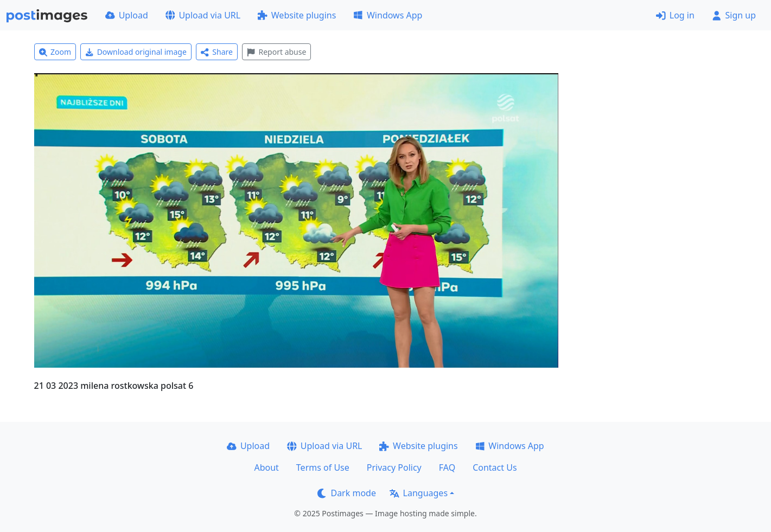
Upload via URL (203, 15)
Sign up (734, 15)
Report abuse (276, 52)
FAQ (447, 467)
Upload (127, 15)
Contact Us (495, 467)
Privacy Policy (394, 467)
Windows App (388, 15)
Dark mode (347, 493)
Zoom (55, 52)
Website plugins (297, 15)
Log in (675, 15)
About (266, 467)
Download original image (136, 52)
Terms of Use (323, 467)
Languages (419, 493)
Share (217, 52)
